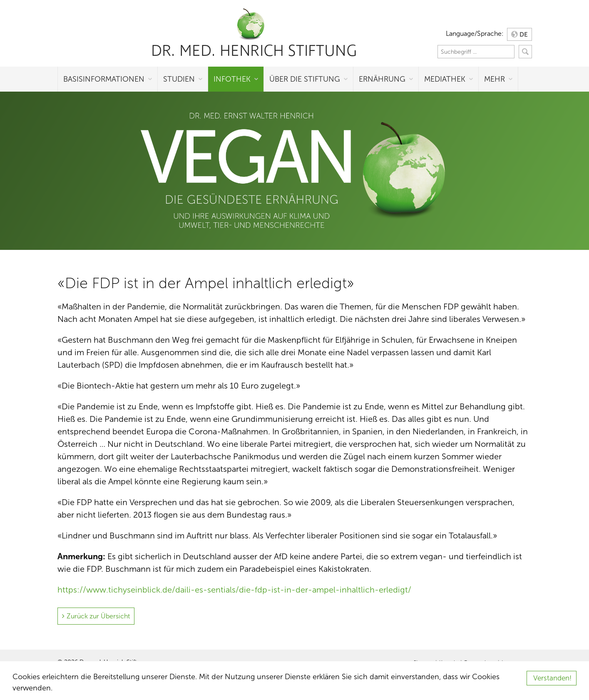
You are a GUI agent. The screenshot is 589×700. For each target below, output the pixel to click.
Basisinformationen (104, 79)
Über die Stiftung (305, 79)
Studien (179, 79)
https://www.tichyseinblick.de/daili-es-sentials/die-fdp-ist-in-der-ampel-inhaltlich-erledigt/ (234, 590)
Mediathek (445, 79)
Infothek (232, 79)
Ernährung (382, 79)
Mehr (495, 79)
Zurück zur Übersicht (98, 616)
